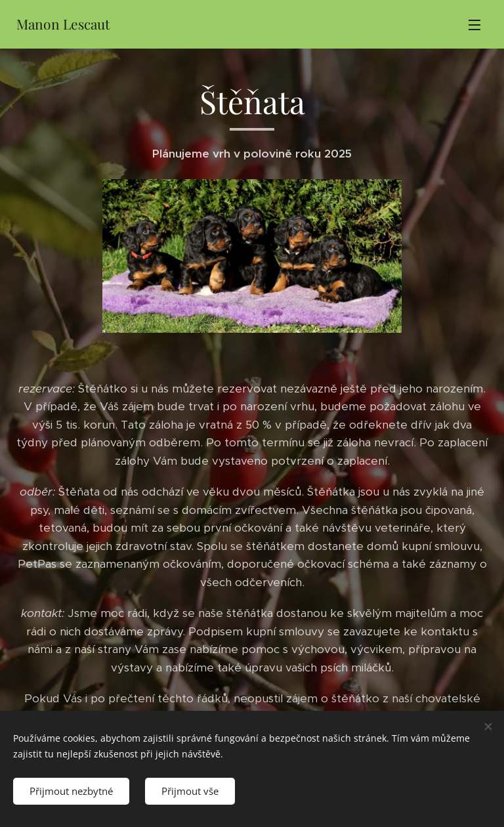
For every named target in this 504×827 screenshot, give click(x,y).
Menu (474, 25)
